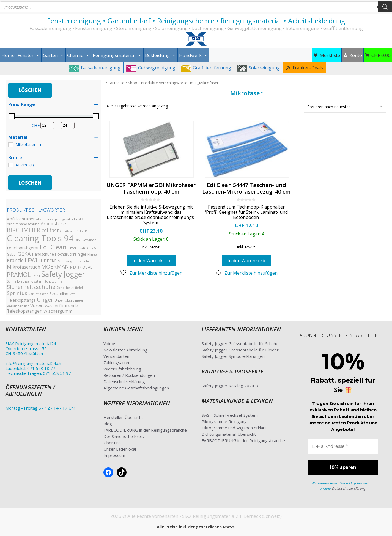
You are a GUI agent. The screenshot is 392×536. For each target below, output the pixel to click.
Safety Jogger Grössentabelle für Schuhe (240, 343)
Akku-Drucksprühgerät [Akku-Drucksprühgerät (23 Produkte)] (53, 219)
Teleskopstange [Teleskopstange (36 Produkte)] (21, 300)
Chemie (78, 55)
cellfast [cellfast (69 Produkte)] (50, 230)
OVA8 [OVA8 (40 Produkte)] (87, 267)
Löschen (30, 90)
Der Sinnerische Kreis (124, 436)
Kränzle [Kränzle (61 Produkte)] (15, 260)
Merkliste (330, 55)
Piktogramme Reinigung (224, 421)
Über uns (112, 443)
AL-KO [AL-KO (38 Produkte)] (77, 219)
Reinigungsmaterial (117, 55)
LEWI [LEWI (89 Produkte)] (31, 260)
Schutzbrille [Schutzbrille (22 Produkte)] (53, 281)
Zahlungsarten (117, 362)
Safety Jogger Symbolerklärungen (233, 356)
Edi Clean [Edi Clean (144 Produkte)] (53, 247)
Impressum (114, 455)
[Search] (385, 7)
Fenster (29, 55)
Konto (356, 55)
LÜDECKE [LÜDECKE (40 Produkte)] (48, 261)
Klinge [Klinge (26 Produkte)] (92, 254)
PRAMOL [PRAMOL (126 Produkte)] (19, 274)
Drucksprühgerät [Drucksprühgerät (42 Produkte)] (23, 248)
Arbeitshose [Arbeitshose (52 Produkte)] (53, 224)
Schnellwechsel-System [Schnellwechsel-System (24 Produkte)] (25, 281)
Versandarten (116, 356)
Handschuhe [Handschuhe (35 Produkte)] (43, 254)
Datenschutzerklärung (124, 381)
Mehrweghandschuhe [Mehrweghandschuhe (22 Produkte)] (74, 261)
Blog (108, 424)
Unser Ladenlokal (120, 449)
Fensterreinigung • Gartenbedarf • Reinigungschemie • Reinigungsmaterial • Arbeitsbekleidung (196, 21)
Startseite (115, 83)
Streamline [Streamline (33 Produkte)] (59, 293)
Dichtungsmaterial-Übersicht (229, 434)
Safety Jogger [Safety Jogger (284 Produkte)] (63, 274)
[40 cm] (10, 165)
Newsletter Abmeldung (125, 350)
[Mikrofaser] (10, 145)
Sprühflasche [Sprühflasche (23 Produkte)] (38, 294)
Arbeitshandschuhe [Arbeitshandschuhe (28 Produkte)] (23, 224)
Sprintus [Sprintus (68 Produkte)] (17, 293)
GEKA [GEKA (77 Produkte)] (24, 254)
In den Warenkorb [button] (151, 261)
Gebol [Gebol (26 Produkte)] (12, 254)
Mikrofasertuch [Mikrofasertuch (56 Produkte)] (24, 267)
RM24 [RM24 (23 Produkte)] (36, 276)
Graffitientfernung (212, 68)
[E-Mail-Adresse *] (343, 446)
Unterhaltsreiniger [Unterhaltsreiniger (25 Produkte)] (69, 300)
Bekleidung (161, 55)
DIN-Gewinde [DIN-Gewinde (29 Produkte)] (86, 240)
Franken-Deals (308, 68)
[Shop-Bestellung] (345, 107)
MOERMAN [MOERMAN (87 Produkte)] (55, 266)
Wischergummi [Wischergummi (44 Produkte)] (58, 311)
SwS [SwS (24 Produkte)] (72, 294)
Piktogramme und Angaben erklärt (234, 428)
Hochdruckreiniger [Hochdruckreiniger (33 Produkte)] (71, 254)
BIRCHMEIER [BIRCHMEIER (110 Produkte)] (24, 230)
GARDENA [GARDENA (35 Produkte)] (87, 248)
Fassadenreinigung (101, 68)
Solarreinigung (264, 68)
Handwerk (194, 55)
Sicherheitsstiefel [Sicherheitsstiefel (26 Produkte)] (70, 288)
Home (8, 55)
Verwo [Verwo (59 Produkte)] (37, 306)
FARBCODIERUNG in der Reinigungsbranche (145, 430)
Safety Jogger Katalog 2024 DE (231, 386)
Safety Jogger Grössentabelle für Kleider (240, 350)
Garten (54, 55)
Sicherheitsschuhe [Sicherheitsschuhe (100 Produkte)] (31, 287)
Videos (110, 343)
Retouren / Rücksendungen (129, 375)
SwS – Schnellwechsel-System (230, 415)
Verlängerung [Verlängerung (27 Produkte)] (18, 306)
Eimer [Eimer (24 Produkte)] (72, 248)
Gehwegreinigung (157, 68)
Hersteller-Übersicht (123, 417)
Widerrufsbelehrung (122, 369)
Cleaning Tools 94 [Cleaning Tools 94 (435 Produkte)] (40, 238)
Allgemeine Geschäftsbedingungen (136, 388)
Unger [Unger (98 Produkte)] (45, 299)
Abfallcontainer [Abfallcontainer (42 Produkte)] (21, 219)
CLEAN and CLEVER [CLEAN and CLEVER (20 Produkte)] (73, 231)
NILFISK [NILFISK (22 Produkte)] (76, 267)
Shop (133, 83)
